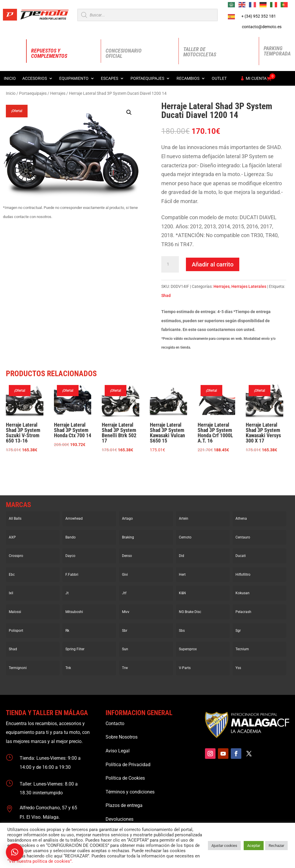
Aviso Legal (118, 751)
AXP (12, 537)
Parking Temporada (277, 51)
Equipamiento (74, 78)
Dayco (70, 556)
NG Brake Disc (190, 612)
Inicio (10, 78)
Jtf (124, 593)
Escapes (110, 78)
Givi (125, 575)
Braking (128, 537)
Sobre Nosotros (122, 737)
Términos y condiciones (130, 792)
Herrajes (58, 93)
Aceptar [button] (254, 846)
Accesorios (35, 78)
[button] (129, 112)
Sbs (182, 631)
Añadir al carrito (213, 264)
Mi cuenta (256, 78)
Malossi (15, 612)
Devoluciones (119, 819)
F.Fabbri (72, 575)
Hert (182, 575)
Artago (127, 519)
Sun (125, 649)
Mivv (126, 612)
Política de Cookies (125, 778)
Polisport (16, 631)
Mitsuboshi (74, 612)
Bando (71, 537)
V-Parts (185, 668)
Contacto (115, 723)
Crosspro (16, 556)
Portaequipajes (147, 78)
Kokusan (243, 593)
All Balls (15, 519)
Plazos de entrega (124, 805)
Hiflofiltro (243, 575)
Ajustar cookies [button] (224, 846)
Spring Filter (75, 649)
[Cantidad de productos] (170, 264)
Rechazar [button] (276, 846)
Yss (238, 668)
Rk (67, 631)
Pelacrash (243, 612)
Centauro (243, 537)
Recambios (188, 78)
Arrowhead (74, 519)
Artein (184, 519)
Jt (67, 593)
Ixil (11, 593)
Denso (127, 556)
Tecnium (242, 649)
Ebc (12, 575)
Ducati (241, 556)
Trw (125, 668)
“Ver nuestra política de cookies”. (40, 861)
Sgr (238, 631)
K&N (182, 593)
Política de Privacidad (128, 765)
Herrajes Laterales (249, 286)
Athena (241, 519)
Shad (166, 295)
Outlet (219, 78)
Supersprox (188, 649)
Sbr (125, 631)
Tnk (68, 668)
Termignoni (18, 668)
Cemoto (185, 537)
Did (182, 556)
